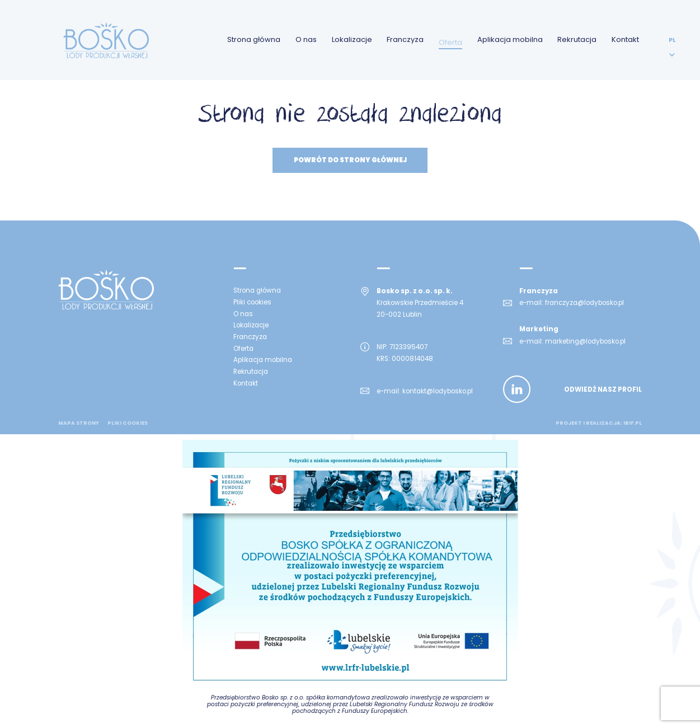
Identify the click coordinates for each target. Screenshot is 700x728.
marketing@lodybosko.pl (585, 341)
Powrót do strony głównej (350, 160)
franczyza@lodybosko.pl (584, 303)
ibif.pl (633, 423)
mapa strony (79, 423)
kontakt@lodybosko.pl (438, 391)
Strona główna (254, 39)
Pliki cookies (128, 423)
